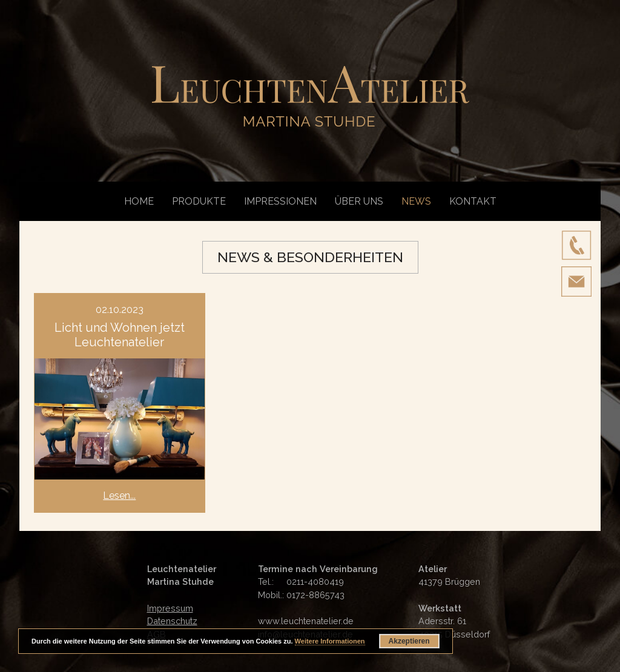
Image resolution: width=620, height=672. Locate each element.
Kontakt (473, 201)
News (416, 201)
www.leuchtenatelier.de (306, 621)
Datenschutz (172, 621)
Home (139, 201)
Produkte (199, 201)
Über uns (359, 201)
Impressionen (280, 201)
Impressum (170, 608)
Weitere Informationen (330, 641)
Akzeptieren (409, 641)
